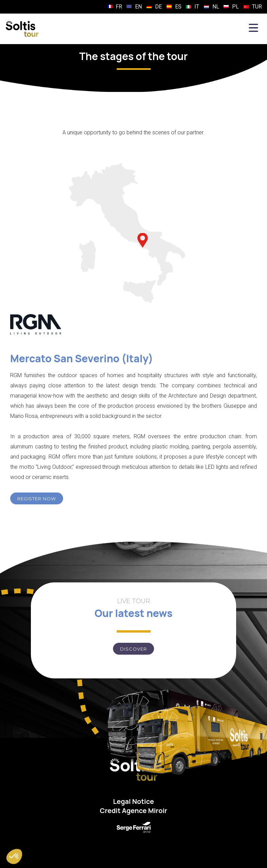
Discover (133, 649)
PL (235, 7)
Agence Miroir (145, 811)
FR (119, 7)
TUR (257, 7)
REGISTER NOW (37, 499)
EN (138, 7)
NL (216, 7)
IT (197, 7)
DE (158, 7)
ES (178, 7)
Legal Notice (133, 801)
